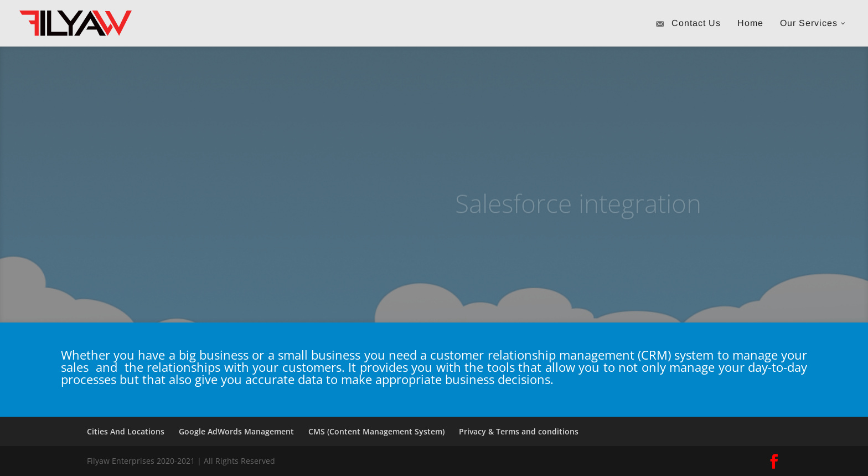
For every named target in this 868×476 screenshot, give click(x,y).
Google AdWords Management (236, 431)
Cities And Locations (126, 431)
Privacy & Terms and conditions (519, 431)
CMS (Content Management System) (376, 431)
